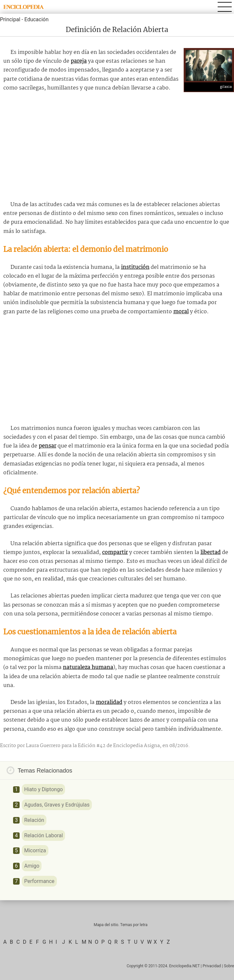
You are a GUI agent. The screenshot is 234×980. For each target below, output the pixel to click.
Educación (36, 19)
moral (181, 312)
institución (135, 267)
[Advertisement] (117, 146)
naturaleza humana (88, 668)
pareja (79, 61)
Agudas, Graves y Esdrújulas (57, 805)
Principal (10, 19)
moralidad (109, 702)
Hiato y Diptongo (43, 789)
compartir (115, 553)
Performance (39, 881)
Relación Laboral (43, 835)
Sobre (229, 966)
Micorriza (35, 850)
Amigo (32, 866)
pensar (47, 446)
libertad (210, 553)
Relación (34, 820)
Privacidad (212, 966)
